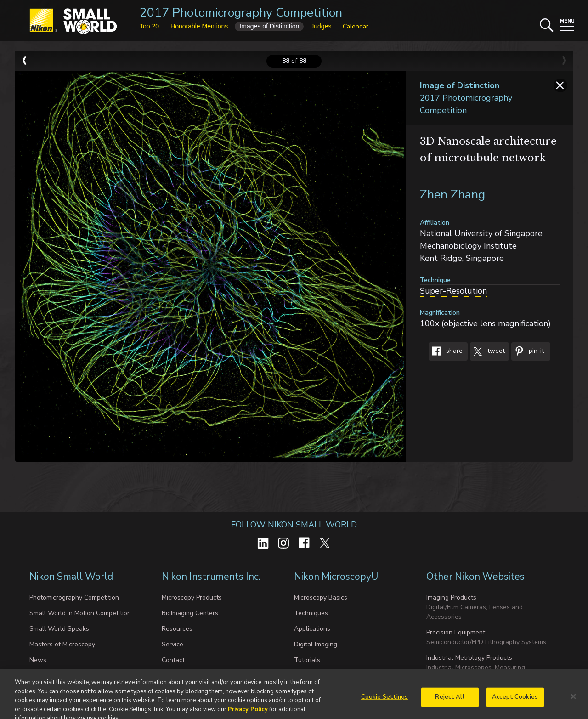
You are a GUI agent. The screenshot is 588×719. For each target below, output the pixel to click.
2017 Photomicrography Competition (241, 13)
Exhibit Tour (47, 676)
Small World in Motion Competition (80, 613)
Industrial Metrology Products (469, 658)
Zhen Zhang (452, 195)
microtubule (466, 158)
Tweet (487, 351)
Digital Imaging (316, 644)
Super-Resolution (453, 291)
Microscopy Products (192, 597)
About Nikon (180, 676)
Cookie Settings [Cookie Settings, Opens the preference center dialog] (385, 706)
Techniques (311, 613)
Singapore (485, 258)
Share (446, 351)
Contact (173, 660)
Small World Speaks (59, 629)
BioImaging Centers (190, 613)
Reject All (449, 706)
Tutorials (307, 660)
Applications (312, 629)
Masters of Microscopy (62, 644)
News (38, 660)
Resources (177, 629)
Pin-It (528, 351)
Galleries (307, 676)
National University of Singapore (481, 233)
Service (172, 644)
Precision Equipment (456, 632)
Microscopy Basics (321, 597)
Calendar (356, 26)
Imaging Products (451, 597)
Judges (321, 26)
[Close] (573, 705)
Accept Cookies (515, 706)
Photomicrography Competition (74, 597)
